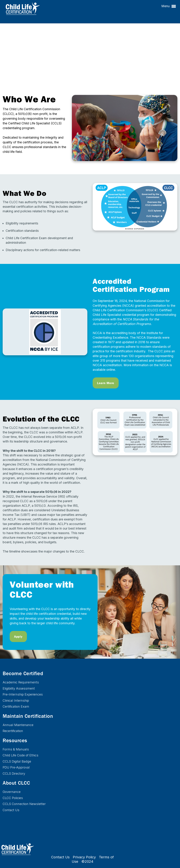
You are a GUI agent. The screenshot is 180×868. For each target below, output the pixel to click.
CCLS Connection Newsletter (24, 804)
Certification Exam (16, 706)
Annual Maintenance (18, 725)
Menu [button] (169, 6)
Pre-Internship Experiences (23, 694)
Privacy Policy (84, 857)
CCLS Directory (14, 774)
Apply (18, 636)
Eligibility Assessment (19, 688)
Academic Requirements (21, 682)
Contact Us (11, 810)
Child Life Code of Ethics (20, 755)
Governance (12, 792)
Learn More (106, 383)
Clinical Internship (16, 701)
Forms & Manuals (16, 749)
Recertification (13, 731)
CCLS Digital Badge (17, 761)
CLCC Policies (13, 798)
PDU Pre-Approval (16, 767)
